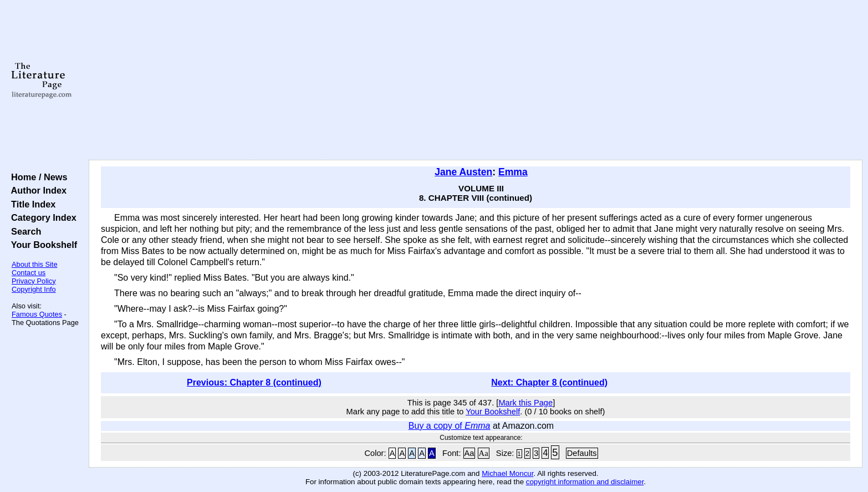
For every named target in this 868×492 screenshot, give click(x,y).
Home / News (37, 177)
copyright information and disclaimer (585, 482)
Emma (513, 172)
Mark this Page (525, 403)
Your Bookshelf (42, 245)
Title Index (31, 204)
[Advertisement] (476, 80)
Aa (469, 453)
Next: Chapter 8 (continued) (549, 382)
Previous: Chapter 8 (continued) (254, 382)
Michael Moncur (507, 473)
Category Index (41, 217)
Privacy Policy (34, 281)
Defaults (582, 453)
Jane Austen (463, 172)
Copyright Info (34, 289)
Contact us (29, 273)
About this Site (35, 264)
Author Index (36, 190)
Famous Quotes (37, 314)
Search (24, 231)
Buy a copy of (450, 426)
